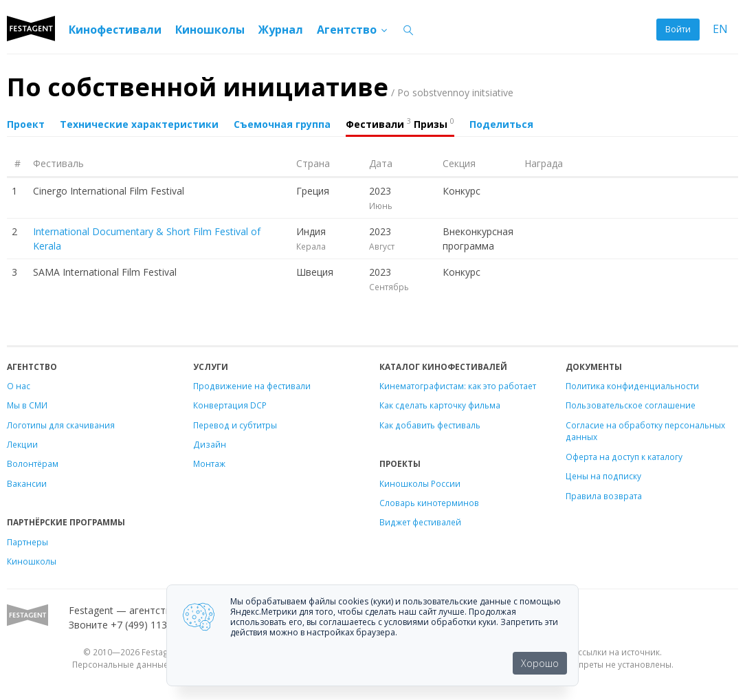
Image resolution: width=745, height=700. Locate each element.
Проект (26, 124)
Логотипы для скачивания (61, 425)
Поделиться (501, 124)
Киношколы (210, 30)
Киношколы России (420, 483)
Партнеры (27, 542)
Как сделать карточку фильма (440, 405)
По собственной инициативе (260, 87)
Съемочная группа (282, 124)
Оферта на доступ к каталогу (624, 457)
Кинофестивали (115, 30)
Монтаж (209, 463)
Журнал (281, 30)
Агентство (353, 30)
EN (720, 29)
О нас (19, 386)
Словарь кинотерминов (429, 503)
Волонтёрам (33, 463)
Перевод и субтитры (235, 425)
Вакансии (27, 483)
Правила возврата (604, 496)
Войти (678, 29)
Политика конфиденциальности (632, 386)
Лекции (22, 444)
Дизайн (210, 444)
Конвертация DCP (230, 405)
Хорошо (540, 663)
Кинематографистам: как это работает (458, 386)
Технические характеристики (139, 124)
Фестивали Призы (400, 123)
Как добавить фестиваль (430, 425)
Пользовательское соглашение (631, 405)
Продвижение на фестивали (252, 386)
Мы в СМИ (27, 405)
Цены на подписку (603, 476)
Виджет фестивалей (420, 522)
